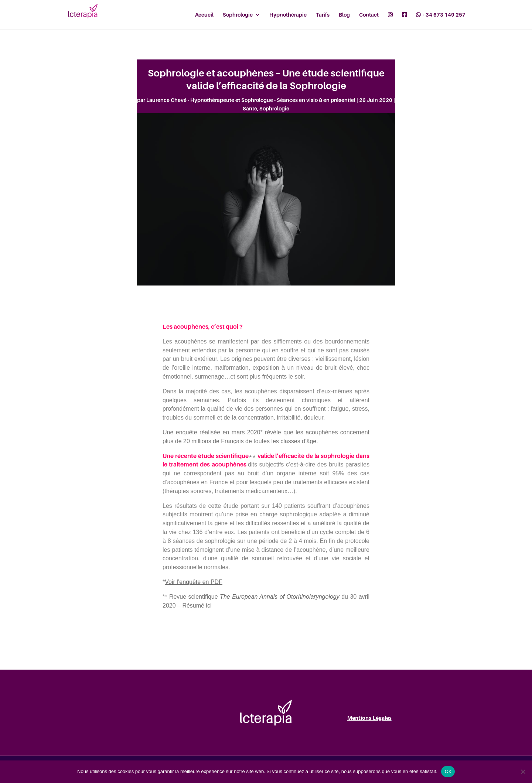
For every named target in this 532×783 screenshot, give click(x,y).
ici (209, 606)
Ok (448, 771)
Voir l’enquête (183, 582)
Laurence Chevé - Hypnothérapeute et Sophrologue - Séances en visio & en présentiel (251, 100)
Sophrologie (274, 108)
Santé (250, 108)
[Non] (523, 772)
